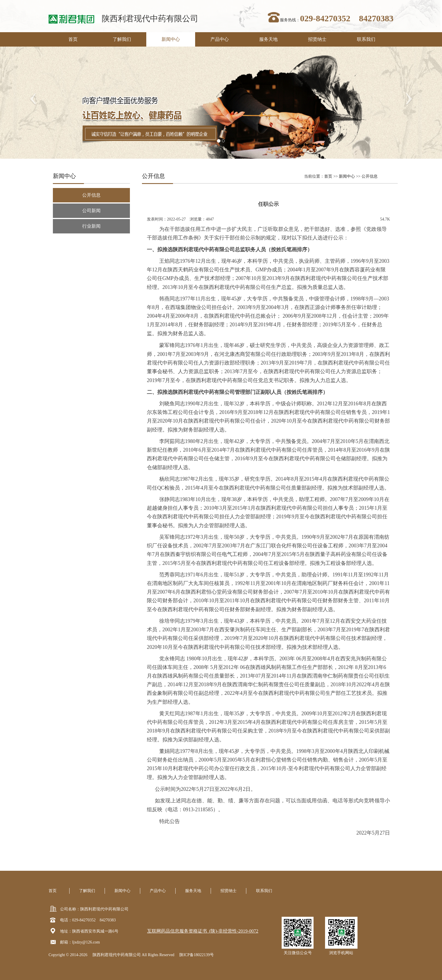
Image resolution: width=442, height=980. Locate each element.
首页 (73, 39)
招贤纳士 (317, 39)
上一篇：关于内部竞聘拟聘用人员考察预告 (185, 856)
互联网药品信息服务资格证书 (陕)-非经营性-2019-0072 (203, 931)
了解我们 (122, 39)
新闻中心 (171, 39)
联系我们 (366, 39)
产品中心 (220, 39)
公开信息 (370, 176)
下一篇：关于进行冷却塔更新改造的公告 (183, 862)
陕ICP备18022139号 (197, 955)
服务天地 (268, 39)
